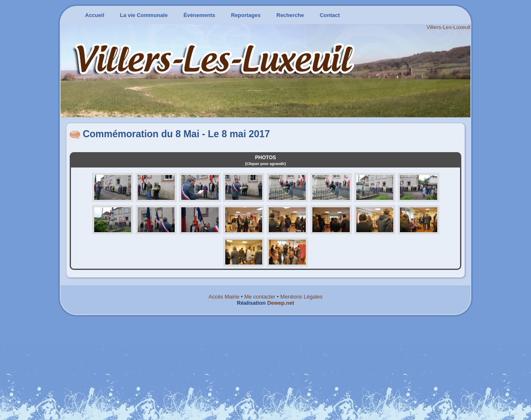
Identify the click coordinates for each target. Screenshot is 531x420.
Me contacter (260, 297)
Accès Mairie (224, 297)
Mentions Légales (302, 297)
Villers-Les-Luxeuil (448, 27)
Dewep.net (281, 303)
